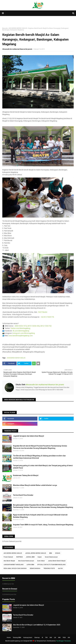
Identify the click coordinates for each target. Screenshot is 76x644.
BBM (51, 553)
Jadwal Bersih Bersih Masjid (57, 561)
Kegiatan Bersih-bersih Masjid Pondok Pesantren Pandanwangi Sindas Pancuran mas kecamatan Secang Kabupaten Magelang (40, 447)
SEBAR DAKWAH (35, 568)
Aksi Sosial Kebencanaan (26, 561)
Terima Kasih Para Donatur (23, 495)
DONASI (58, 553)
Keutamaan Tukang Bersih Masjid (26, 475)
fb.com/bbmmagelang (21, 331)
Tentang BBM (17, 638)
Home (9, 638)
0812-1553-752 (46, 326)
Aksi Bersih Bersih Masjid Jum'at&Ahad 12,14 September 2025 (37, 625)
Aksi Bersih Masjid (9, 561)
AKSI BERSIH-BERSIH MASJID (18, 28)
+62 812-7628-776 (47, 317)
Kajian (40, 557)
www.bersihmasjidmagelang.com (21, 336)
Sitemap (37, 638)
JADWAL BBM (30, 557)
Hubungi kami (28, 638)
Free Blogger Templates (63, 641)
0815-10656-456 (34, 326)
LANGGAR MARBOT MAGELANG (14, 565)
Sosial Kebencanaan (51, 557)
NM (51, 638)
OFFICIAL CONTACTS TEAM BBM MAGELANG (51, 565)
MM (59, 638)
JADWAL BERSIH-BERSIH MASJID (36, 553)
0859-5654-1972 (21, 326)
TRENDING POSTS (49, 568)
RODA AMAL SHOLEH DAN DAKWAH (15, 568)
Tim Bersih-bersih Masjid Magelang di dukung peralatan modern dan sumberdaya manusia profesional (39, 457)
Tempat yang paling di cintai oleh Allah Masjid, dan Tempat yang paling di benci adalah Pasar (43, 467)
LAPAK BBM (30, 565)
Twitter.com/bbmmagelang (20, 328)
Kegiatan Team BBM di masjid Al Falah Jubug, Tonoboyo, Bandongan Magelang (43, 525)
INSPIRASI (19, 557)
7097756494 (43, 312)
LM (55, 638)
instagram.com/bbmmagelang (24, 333)
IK (42, 638)
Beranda (5, 28)
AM (69, 638)
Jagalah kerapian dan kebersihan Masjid (28, 436)
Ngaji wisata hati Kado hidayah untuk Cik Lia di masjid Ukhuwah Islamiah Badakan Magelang (40, 516)
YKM (64, 638)
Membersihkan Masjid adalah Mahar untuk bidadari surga (35, 485)
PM (46, 638)
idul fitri (60, 568)
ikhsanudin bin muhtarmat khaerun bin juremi (17, 49)
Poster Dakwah (8, 557)
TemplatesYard (41, 641)
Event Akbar (41, 561)
